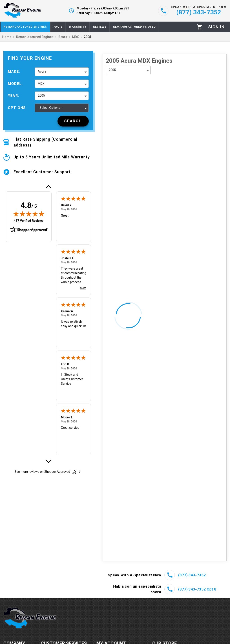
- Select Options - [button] (50, 108)
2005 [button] (41, 95)
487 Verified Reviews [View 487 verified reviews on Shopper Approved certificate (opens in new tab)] (29, 220)
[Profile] (216, 27)
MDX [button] (41, 84)
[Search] (73, 121)
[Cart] (200, 27)
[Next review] (48, 461)
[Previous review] (48, 187)
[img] (29, 214)
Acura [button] (42, 71)
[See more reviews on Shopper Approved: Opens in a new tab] (42, 472)
